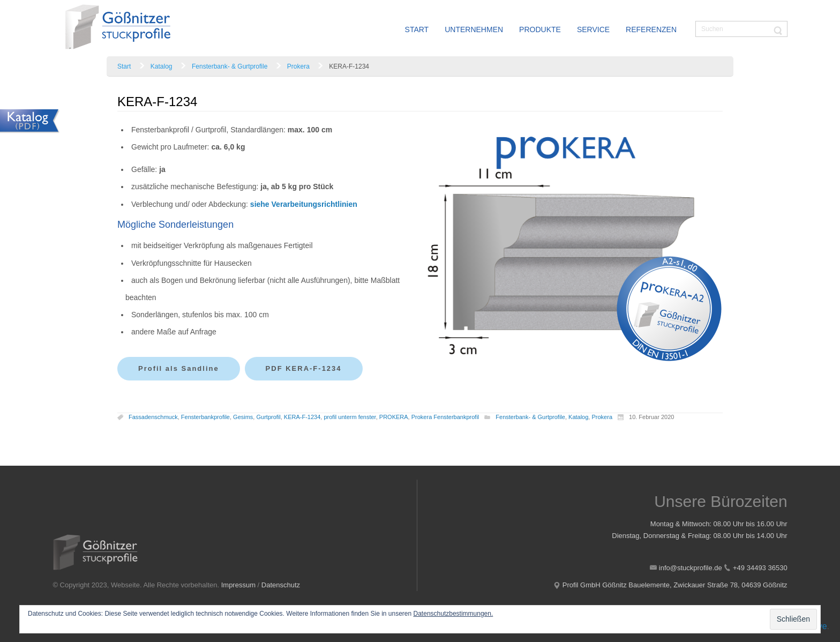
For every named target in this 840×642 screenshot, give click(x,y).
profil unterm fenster (350, 417)
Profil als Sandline (179, 368)
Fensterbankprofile (205, 417)
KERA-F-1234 (302, 417)
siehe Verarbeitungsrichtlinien (304, 204)
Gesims (243, 417)
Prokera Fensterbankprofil (445, 417)
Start (124, 66)
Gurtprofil (268, 417)
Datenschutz (281, 585)
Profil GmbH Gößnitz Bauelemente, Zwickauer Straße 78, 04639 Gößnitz (675, 585)
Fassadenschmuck (153, 417)
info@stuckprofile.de (691, 568)
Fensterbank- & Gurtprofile (230, 66)
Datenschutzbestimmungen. (453, 614)
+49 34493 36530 (760, 568)
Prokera (298, 66)
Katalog (162, 66)
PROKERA (394, 417)
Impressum (238, 585)
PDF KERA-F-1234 (304, 368)
